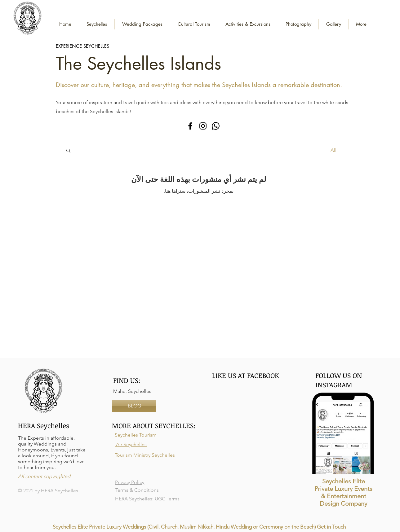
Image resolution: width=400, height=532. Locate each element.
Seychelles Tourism (136, 435)
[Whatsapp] (216, 126)
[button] (142, 24)
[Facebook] (190, 126)
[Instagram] (203, 126)
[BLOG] (134, 406)
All (333, 150)
